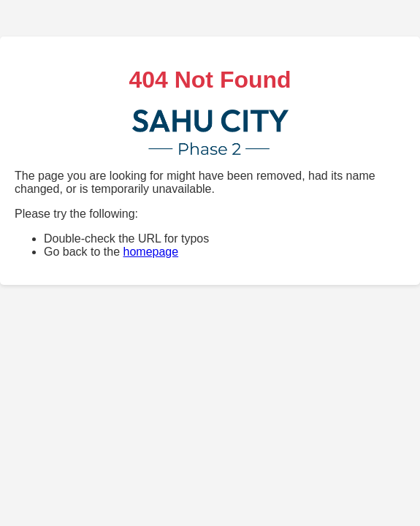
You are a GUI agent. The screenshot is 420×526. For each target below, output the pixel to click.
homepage (151, 252)
